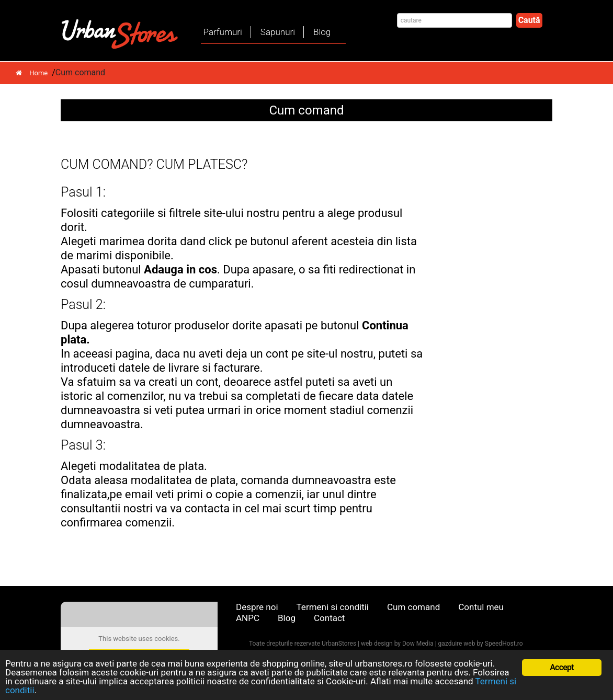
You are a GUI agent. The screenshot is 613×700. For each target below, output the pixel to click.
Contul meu (481, 607)
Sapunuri (278, 32)
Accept (562, 667)
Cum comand (413, 607)
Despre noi (257, 607)
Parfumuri (223, 32)
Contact (329, 618)
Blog (322, 32)
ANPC (248, 618)
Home (32, 73)
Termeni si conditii (333, 607)
